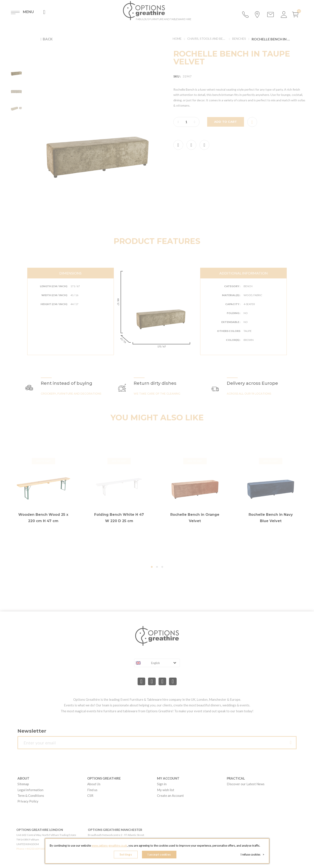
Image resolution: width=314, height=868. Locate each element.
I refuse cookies (253, 855)
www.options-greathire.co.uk (109, 846)
